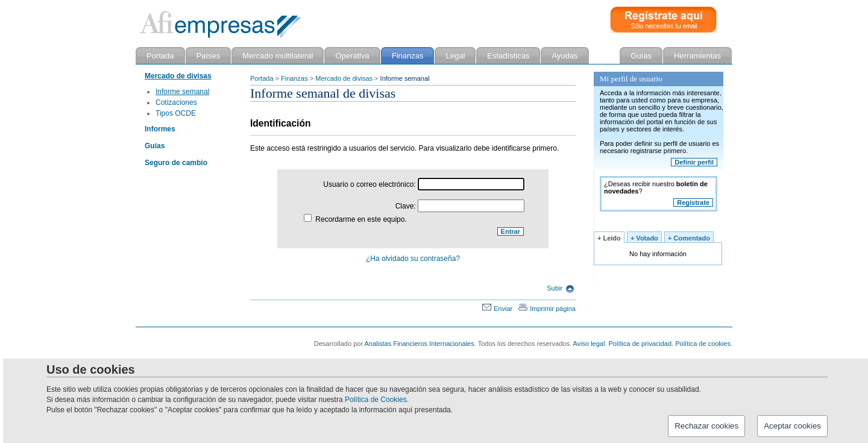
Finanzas (294, 78)
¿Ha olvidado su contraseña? (413, 259)
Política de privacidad (640, 344)
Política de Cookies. (377, 400)
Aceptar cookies (792, 426)
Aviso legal (589, 344)
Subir (561, 288)
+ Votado (644, 238)
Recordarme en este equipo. (355, 219)
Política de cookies (703, 344)
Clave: (460, 206)
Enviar (497, 309)
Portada (262, 78)
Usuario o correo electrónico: (424, 184)
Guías (155, 146)
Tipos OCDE (176, 113)
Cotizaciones (176, 102)
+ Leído (609, 238)
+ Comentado (689, 238)
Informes (160, 129)
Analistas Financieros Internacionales (420, 344)
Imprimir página (547, 309)
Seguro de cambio (176, 163)
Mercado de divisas (344, 78)
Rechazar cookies (706, 426)
